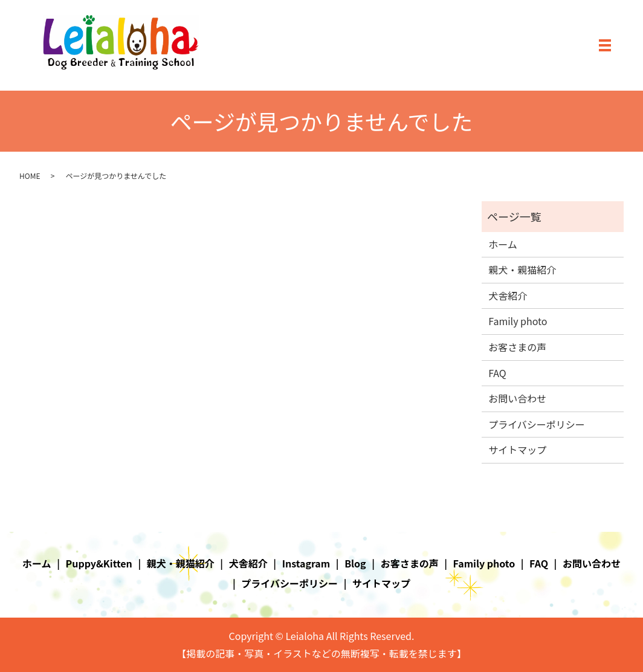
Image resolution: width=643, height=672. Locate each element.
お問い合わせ (517, 398)
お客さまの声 (517, 347)
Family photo (518, 321)
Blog (355, 563)
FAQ (497, 373)
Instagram (306, 563)
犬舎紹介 (508, 296)
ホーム (503, 244)
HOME (30, 176)
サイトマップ (517, 450)
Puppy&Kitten (99, 563)
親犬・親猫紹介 (522, 270)
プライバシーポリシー (537, 424)
